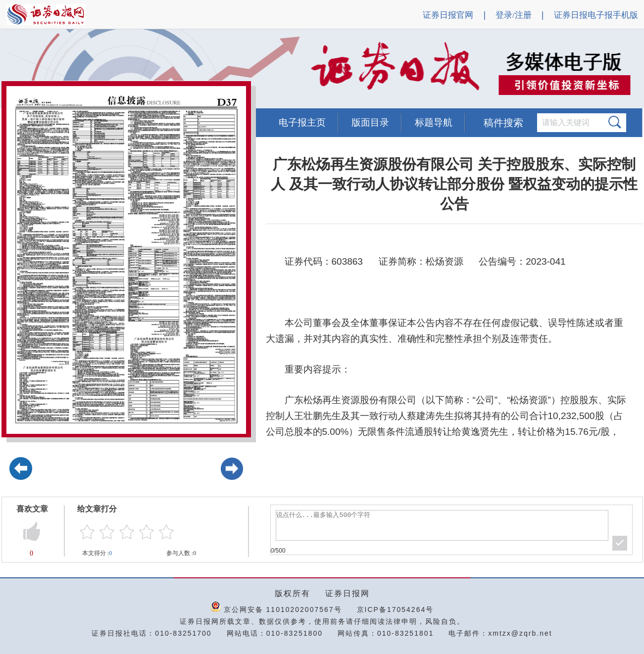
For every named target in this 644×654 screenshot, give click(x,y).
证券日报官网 (448, 15)
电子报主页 (302, 122)
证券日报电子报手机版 (596, 15)
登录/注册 (514, 15)
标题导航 (434, 122)
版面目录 (370, 122)
